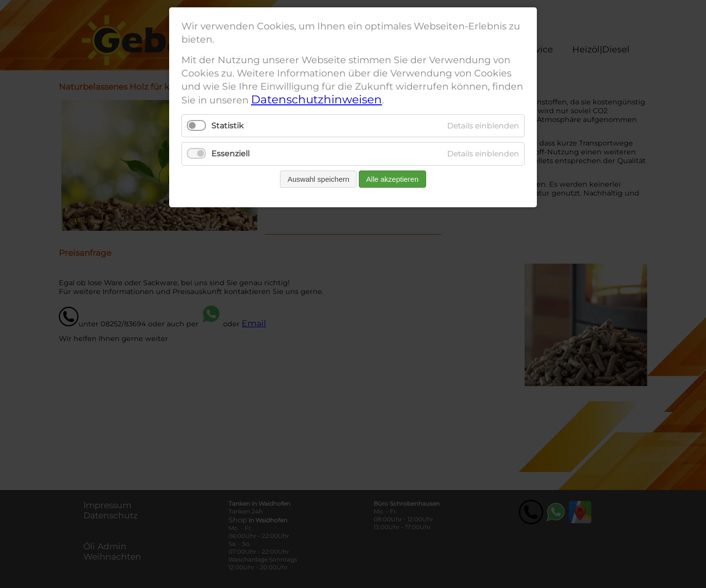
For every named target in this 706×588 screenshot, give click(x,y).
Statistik (227, 126)
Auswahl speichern (318, 179)
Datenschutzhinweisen (316, 99)
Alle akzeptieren (392, 179)
